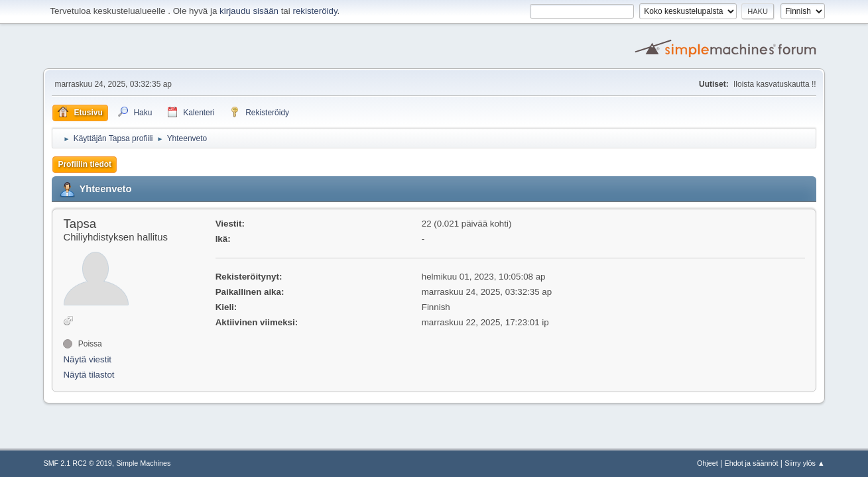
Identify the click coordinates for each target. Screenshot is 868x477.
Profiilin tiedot (85, 164)
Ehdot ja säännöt (751, 463)
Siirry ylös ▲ (804, 463)
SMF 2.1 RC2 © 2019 (77, 463)
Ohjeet (708, 463)
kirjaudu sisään (249, 11)
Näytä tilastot (89, 375)
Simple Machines (143, 463)
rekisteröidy (315, 11)
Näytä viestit (87, 359)
